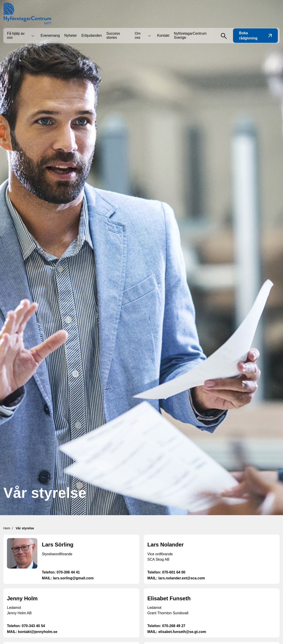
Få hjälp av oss (16, 35)
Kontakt (163, 35)
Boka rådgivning (255, 36)
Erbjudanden (92, 35)
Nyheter (71, 35)
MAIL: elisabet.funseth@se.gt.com (177, 632)
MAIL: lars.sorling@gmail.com (68, 578)
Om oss (138, 35)
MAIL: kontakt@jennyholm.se (32, 632)
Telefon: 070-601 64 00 (166, 572)
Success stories (113, 35)
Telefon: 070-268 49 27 (166, 626)
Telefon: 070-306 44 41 (61, 572)
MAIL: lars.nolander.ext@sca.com (176, 578)
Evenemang (50, 35)
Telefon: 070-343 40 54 (26, 626)
